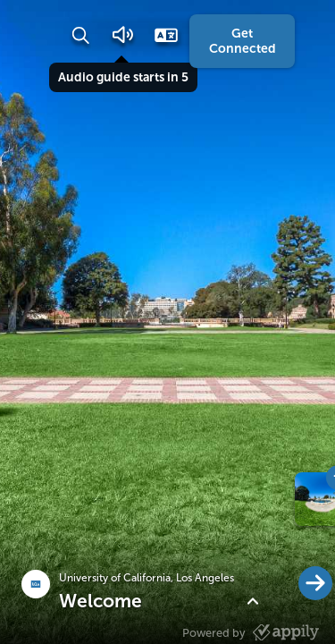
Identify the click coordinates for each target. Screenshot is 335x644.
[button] (80, 35)
